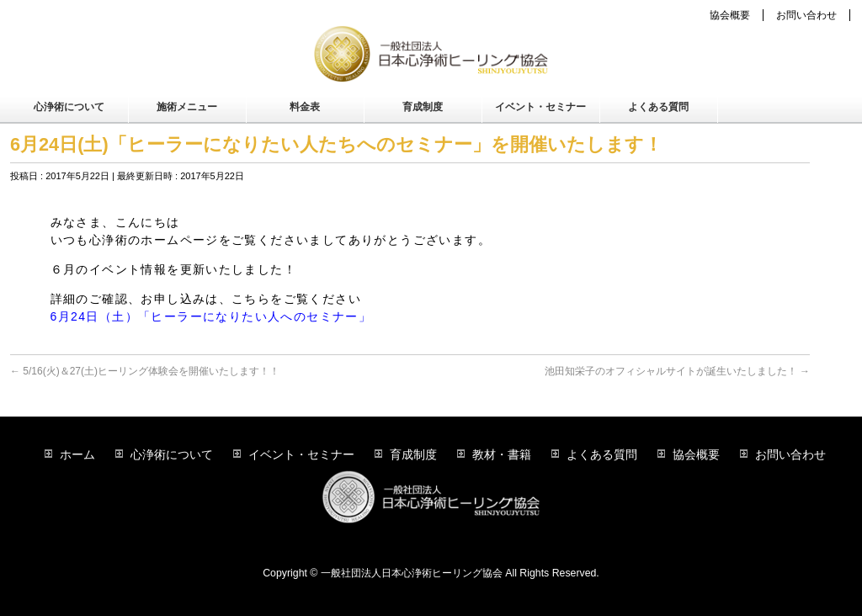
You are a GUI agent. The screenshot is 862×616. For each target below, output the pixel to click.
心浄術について (172, 454)
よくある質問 (602, 454)
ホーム (77, 454)
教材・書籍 (502, 454)
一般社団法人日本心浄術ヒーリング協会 (412, 573)
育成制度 (413, 454)
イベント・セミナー (301, 454)
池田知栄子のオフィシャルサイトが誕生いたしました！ (677, 371)
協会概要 (730, 15)
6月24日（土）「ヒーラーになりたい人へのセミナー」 (211, 316)
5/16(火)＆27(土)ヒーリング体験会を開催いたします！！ (145, 371)
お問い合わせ (806, 15)
